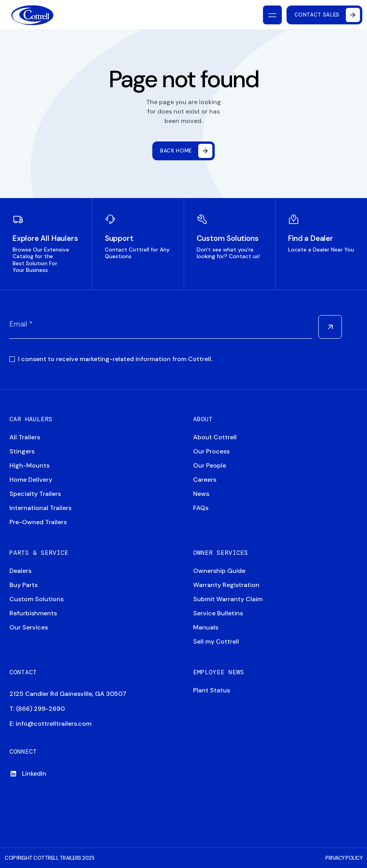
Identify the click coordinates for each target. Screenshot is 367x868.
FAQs (201, 508)
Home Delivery (31, 480)
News (201, 494)
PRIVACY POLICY (344, 858)
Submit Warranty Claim (228, 599)
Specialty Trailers (35, 494)
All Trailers (25, 437)
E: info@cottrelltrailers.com (50, 724)
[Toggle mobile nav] (272, 15)
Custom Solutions (37, 599)
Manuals (206, 627)
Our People (210, 465)
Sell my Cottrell (216, 641)
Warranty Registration (226, 585)
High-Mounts (29, 465)
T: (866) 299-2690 (37, 709)
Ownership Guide (219, 571)
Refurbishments (33, 613)
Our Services (29, 627)
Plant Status (212, 690)
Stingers (22, 451)
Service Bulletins (218, 613)
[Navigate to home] (32, 15)
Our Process (211, 451)
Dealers (20, 571)
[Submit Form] (330, 327)
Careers (205, 480)
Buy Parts (24, 585)
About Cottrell (215, 437)
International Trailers (40, 508)
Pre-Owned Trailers (38, 522)
